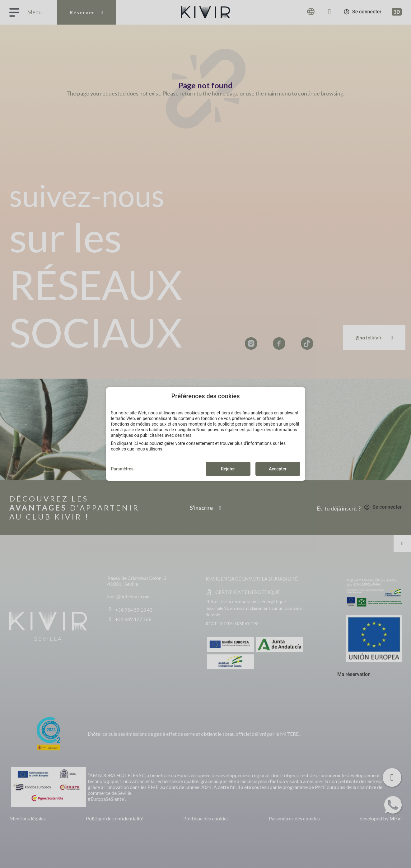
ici (136, 443)
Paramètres (122, 469)
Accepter (278, 469)
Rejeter (228, 469)
